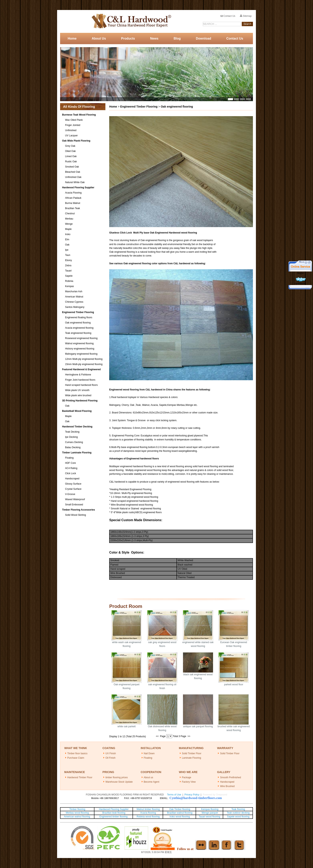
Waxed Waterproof (75, 499)
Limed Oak (71, 156)
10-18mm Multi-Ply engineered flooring (131, 493)
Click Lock (71, 473)
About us (148, 777)
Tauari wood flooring (209, 817)
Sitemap (246, 16)
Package (187, 777)
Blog (177, 38)
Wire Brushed (227, 786)
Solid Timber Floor (192, 753)
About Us (99, 38)
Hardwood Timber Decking (77, 427)
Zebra (68, 265)
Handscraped (72, 479)
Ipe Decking (71, 437)
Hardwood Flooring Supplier (78, 188)
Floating (69, 458)
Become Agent (152, 782)
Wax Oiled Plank (74, 120)
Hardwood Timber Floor (80, 777)
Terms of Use (174, 795)
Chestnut (70, 214)
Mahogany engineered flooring (81, 354)
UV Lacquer (71, 136)
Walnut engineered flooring (79, 343)
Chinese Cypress (74, 302)
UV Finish (111, 753)
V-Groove (70, 494)
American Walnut (74, 297)
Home (72, 38)
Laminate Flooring (191, 758)
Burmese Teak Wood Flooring (79, 115)
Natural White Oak (75, 182)
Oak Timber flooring (180, 809)
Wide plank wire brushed (78, 395)
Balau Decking (73, 447)
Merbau (69, 219)
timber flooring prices (116, 777)
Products (128, 38)
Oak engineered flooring (78, 323)
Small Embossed (74, 505)
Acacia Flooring (73, 193)
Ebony (68, 260)
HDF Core (70, 463)
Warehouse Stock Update (119, 782)
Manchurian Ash (74, 291)
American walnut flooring (77, 817)
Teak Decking (72, 432)
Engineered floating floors (79, 317)
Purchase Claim (76, 758)
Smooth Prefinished (230, 777)
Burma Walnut (73, 203)
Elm (67, 239)
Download (203, 38)
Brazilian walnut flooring (179, 813)
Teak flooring (238, 809)
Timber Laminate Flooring (77, 453)
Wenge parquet (210, 813)
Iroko (68, 234)
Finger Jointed (73, 125)
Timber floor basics (77, 753)
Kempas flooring (209, 809)
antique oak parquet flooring (198, 726)
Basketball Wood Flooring (77, 411)
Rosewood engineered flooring (81, 338)
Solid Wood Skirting (76, 515)
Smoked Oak (72, 167)
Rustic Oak (71, 162)
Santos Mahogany (75, 307)
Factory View (189, 782)
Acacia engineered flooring (79, 328)
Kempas (69, 286)
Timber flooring (77, 809)
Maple (68, 229)
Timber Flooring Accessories (79, 510)
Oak (67, 245)
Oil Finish (110, 758)
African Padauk (73, 198)
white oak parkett (127, 726)
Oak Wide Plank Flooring (76, 141)
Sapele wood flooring (238, 817)
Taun (68, 255)
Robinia (69, 281)
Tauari (68, 271)
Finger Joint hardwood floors (80, 380)
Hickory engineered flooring (80, 349)
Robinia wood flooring (148, 817)
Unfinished (71, 130)
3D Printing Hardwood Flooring (80, 401)
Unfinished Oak (73, 177)
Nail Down (149, 753)
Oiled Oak (70, 151)
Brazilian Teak (72, 208)
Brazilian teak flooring (114, 813)
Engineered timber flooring (113, 817)
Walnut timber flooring (148, 809)
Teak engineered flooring (78, 333)
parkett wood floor (234, 684)
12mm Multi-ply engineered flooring (84, 359)
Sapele (69, 276)
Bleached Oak (73, 172)
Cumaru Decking (74, 442)
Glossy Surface (73, 484)
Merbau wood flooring (77, 813)
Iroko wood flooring (180, 817)
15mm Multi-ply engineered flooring (84, 364)
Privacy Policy (192, 795)
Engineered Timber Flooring (78, 312)
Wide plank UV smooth (77, 390)
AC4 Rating (71, 468)
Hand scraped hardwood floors (81, 385)
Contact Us (228, 16)
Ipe (67, 250)
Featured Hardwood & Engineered (81, 369)
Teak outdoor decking (238, 813)
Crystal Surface (73, 489)
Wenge (69, 224)
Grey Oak (70, 146)
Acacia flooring (148, 813)
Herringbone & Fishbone (78, 375)
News (154, 38)
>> (189, 736)
